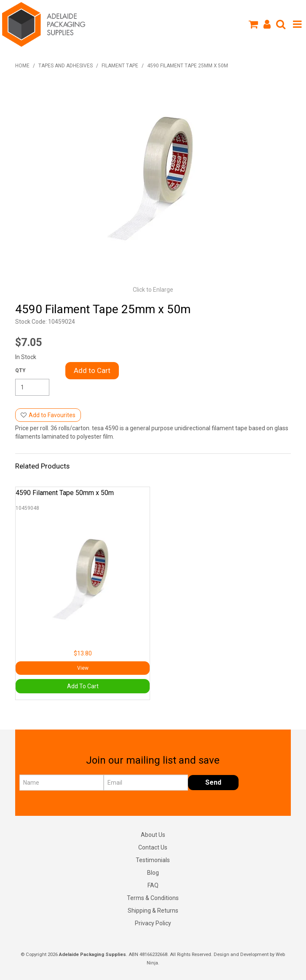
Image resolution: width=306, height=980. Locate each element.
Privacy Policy (153, 923)
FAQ (153, 885)
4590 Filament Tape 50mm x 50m (65, 493)
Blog (153, 873)
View (83, 668)
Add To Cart (83, 686)
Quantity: (20, 370)
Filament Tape (120, 66)
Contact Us (153, 847)
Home (22, 66)
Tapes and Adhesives (66, 66)
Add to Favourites (52, 415)
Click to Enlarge (153, 290)
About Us (153, 835)
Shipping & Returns (153, 911)
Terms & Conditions (153, 898)
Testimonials (153, 860)
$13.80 (83, 653)
